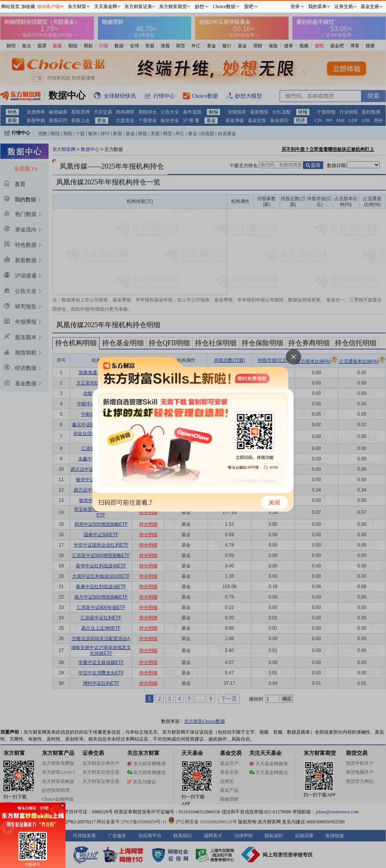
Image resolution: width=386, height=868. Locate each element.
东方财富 (77, 7)
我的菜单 (317, 7)
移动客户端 (49, 7)
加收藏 (28, 7)
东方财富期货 (173, 7)
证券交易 (344, 7)
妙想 (200, 7)
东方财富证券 (138, 7)
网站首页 (10, 7)
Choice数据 (224, 7)
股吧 (249, 7)
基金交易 (370, 7)
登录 (295, 7)
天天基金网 (106, 7)
